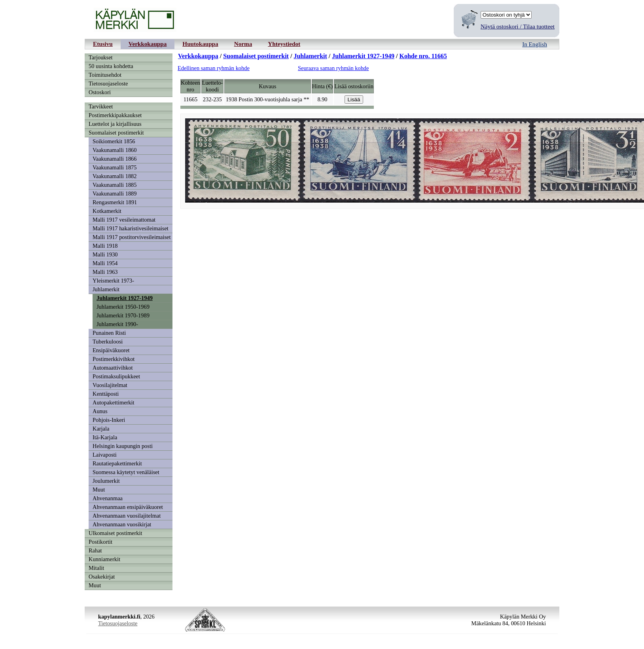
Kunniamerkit (104, 559)
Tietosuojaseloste (108, 83)
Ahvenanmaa (108, 498)
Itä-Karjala (105, 437)
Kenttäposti (106, 394)
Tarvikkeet (101, 106)
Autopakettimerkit (114, 402)
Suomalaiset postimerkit (116, 133)
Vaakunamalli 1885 (115, 185)
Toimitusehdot (105, 75)
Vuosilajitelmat (110, 385)
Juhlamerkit (106, 289)
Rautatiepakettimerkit (117, 463)
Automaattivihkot (113, 368)
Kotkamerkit (107, 211)
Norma (243, 44)
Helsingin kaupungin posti (123, 446)
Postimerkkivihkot (114, 359)
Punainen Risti (109, 333)
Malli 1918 (105, 246)
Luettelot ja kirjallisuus (115, 124)
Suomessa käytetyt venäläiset (126, 472)
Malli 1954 (105, 263)
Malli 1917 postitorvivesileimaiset (132, 237)
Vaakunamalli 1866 (115, 159)
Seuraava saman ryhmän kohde (333, 68)
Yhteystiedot (284, 44)
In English (535, 44)
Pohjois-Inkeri (109, 420)
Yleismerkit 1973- (113, 281)
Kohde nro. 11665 (423, 56)
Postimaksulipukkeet (116, 376)
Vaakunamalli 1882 (115, 176)
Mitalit (96, 568)
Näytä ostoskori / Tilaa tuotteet (518, 26)
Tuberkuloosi (108, 342)
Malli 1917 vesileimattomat (124, 220)
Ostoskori (100, 92)
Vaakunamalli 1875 (115, 167)
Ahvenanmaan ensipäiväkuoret (128, 507)
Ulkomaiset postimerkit (116, 533)
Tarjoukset (101, 57)
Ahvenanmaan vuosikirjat (122, 524)
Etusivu (103, 44)
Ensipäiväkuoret (111, 350)
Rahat (95, 550)
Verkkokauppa (148, 44)
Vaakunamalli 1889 (115, 194)
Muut (99, 490)
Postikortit (100, 542)
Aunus (100, 411)
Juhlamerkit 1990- (117, 324)
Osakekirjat (102, 577)
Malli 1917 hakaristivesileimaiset (131, 228)
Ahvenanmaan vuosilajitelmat (127, 516)
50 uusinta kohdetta (111, 66)
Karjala (101, 429)
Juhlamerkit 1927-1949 (125, 298)
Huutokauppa (200, 44)
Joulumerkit (106, 481)
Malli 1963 (105, 272)
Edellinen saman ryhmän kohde (214, 68)
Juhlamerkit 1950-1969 (123, 307)
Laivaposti (105, 455)
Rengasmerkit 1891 (115, 202)
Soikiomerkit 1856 (114, 141)
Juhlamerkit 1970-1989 (123, 315)
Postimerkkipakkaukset (115, 115)
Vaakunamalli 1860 (115, 150)
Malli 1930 (105, 254)
